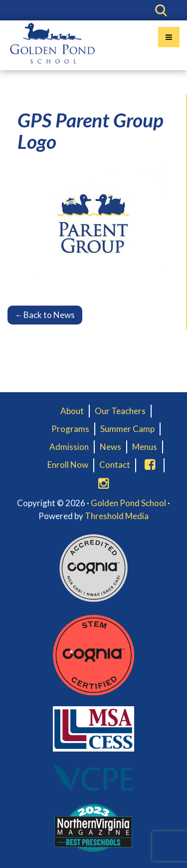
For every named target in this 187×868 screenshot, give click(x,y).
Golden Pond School (128, 503)
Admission (69, 447)
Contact (115, 465)
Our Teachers (120, 411)
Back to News (45, 315)
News (110, 447)
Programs (70, 429)
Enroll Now (68, 465)
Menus (145, 447)
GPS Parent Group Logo (91, 131)
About (72, 411)
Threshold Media (117, 516)
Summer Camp (127, 429)
